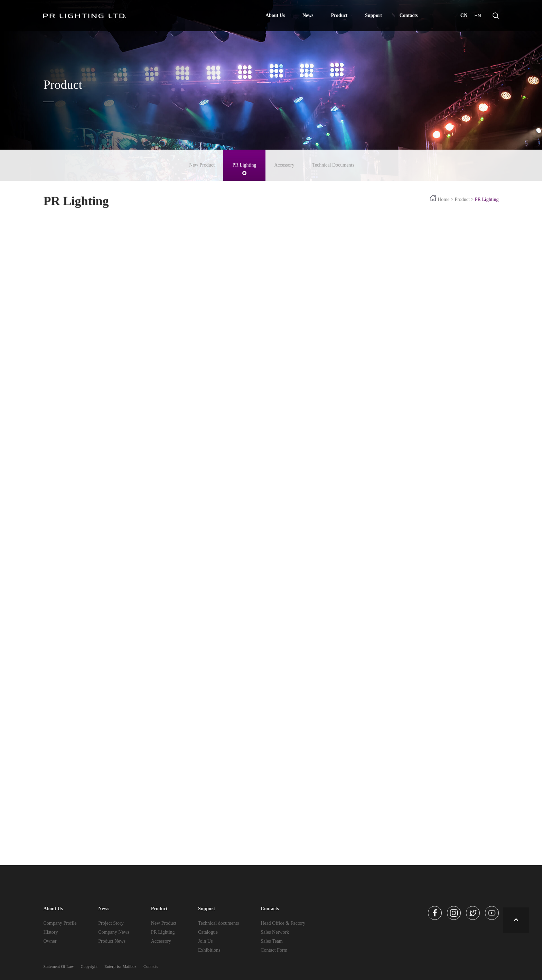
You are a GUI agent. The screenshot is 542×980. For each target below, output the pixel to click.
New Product (202, 165)
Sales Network (275, 932)
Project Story (111, 923)
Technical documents (218, 923)
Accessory (284, 165)
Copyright (89, 967)
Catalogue (208, 932)
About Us (275, 15)
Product (339, 15)
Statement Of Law (58, 967)
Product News (112, 941)
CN (464, 15)
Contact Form (274, 950)
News (308, 15)
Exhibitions (209, 950)
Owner (50, 941)
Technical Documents (333, 165)
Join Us (205, 941)
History (50, 932)
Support (373, 15)
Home (443, 206)
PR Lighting (245, 165)
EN (478, 16)
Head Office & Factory (283, 923)
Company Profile (60, 923)
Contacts (409, 15)
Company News (114, 932)
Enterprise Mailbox (120, 967)
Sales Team (272, 941)
